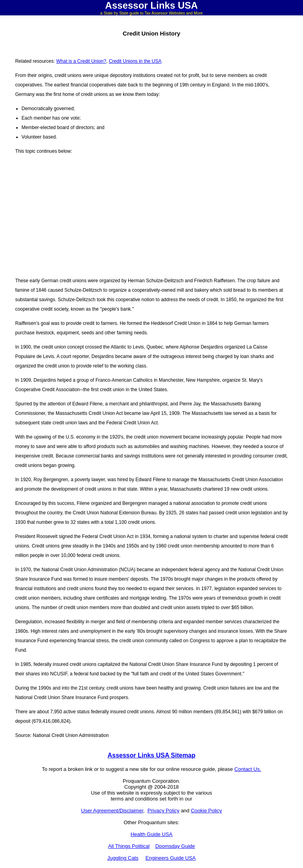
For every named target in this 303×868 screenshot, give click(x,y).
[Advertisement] (151, 216)
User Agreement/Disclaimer (112, 811)
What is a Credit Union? (81, 61)
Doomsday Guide (175, 846)
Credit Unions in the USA (135, 61)
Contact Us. (248, 769)
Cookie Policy (207, 811)
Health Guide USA (151, 834)
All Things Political (129, 846)
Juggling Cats (123, 858)
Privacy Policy (164, 811)
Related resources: (36, 61)
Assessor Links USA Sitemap (152, 755)
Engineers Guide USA (171, 858)
